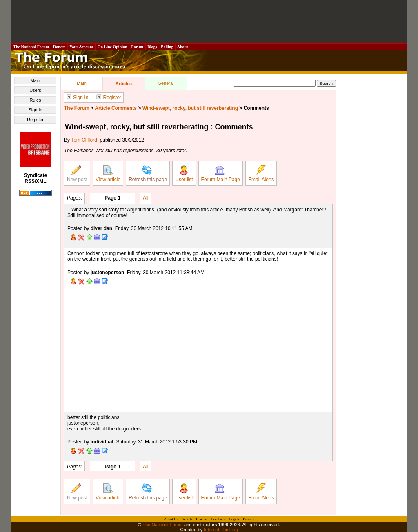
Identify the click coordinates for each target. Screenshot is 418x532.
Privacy (249, 519)
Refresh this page (148, 174)
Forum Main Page (221, 174)
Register (35, 120)
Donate (60, 47)
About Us (171, 519)
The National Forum (31, 47)
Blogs (152, 47)
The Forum (77, 108)
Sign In (35, 110)
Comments (256, 108)
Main (36, 80)
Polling (167, 47)
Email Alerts (261, 174)
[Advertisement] (209, 22)
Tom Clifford (84, 140)
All (146, 197)
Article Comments (116, 108)
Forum (137, 47)
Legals (234, 519)
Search (187, 519)
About (183, 47)
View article (108, 174)
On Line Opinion (112, 47)
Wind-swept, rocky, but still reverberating (190, 108)
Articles (124, 84)
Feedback (218, 519)
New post (77, 174)
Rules (35, 100)
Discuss (202, 519)
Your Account (81, 47)
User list (184, 174)
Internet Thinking (221, 530)
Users (35, 90)
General (166, 83)
